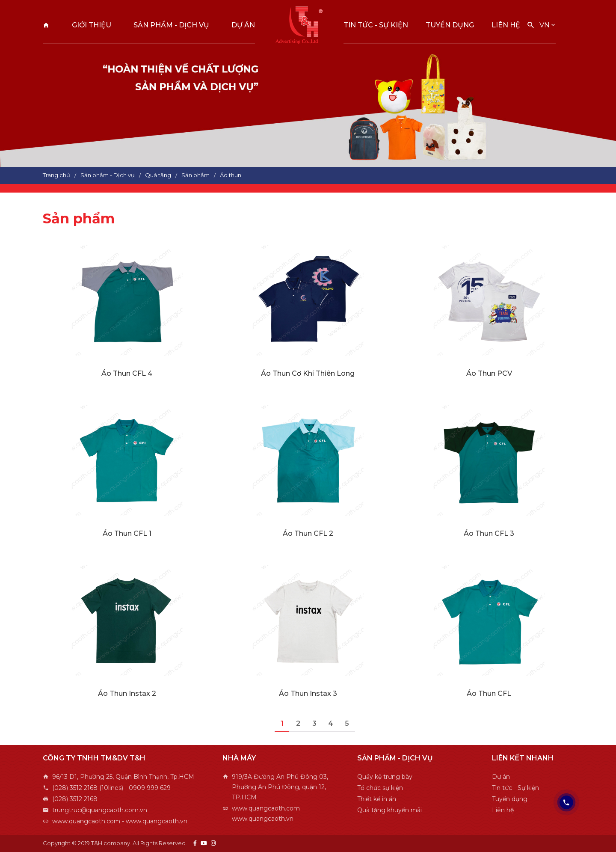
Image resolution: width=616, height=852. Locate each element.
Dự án (243, 25)
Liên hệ (506, 25)
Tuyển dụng (450, 25)
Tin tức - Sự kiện (376, 25)
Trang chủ (46, 25)
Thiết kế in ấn (377, 799)
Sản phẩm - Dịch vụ (171, 25)
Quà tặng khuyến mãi (389, 810)
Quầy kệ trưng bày (385, 777)
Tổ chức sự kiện (380, 788)
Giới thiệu (92, 25)
